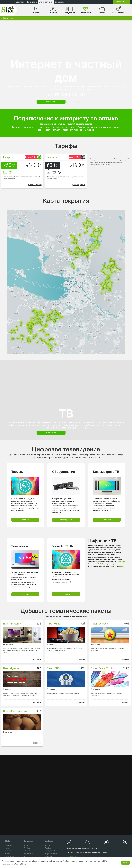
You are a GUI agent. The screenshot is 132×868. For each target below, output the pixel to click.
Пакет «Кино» (54, 624)
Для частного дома (46, 2)
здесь (121, 566)
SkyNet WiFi (49, 857)
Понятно (125, 863)
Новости (8, 848)
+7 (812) (97, 2)
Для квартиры (32, 2)
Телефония (27, 851)
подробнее (37, 659)
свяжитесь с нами (92, 127)
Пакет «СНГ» (53, 668)
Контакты (8, 854)
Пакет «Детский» (100, 624)
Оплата (26, 857)
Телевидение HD (50, 851)
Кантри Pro (53, 157)
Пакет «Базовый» (12, 624)
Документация (10, 857)
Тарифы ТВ (25, 520)
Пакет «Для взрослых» (15, 711)
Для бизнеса (59, 2)
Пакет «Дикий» (11, 668)
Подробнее (107, 520)
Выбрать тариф (51, 102)
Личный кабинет (121, 2)
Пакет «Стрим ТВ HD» (102, 668)
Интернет (27, 845)
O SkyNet (8, 841)
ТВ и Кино (27, 848)
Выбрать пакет (51, 433)
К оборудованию (66, 520)
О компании (20, 2)
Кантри (7, 157)
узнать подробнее (35, 185)
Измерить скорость (73, 856)
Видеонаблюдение (51, 854)
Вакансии (8, 851)
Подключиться (81, 102)
